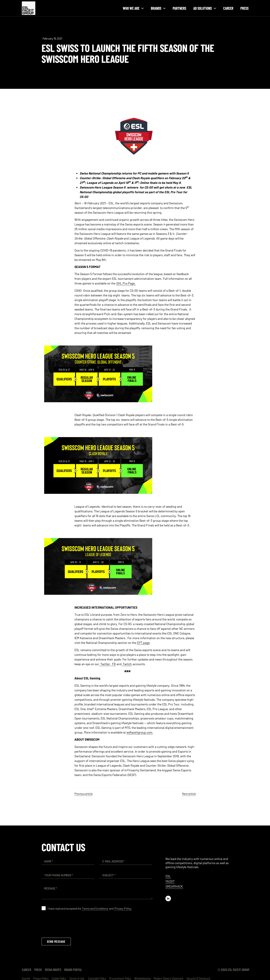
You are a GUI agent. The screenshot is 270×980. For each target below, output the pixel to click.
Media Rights (53, 970)
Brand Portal (73, 970)
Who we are (133, 8)
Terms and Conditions (95, 908)
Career (228, 8)
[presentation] (68, 924)
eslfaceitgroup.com (140, 732)
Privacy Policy (123, 908)
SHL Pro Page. (126, 283)
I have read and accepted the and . (90, 908)
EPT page (143, 643)
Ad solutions (205, 8)
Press (244, 8)
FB (114, 664)
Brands (158, 8)
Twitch (127, 664)
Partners (179, 8)
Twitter (105, 664)
